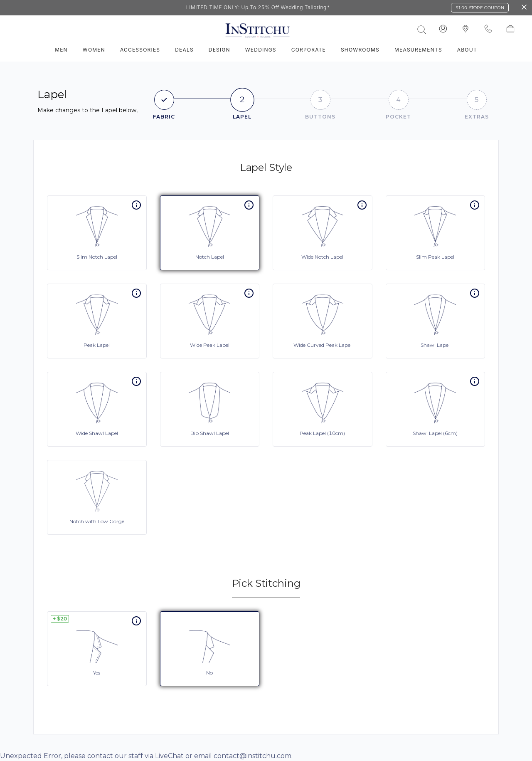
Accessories (140, 50)
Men (61, 50)
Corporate (309, 50)
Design (219, 50)
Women (94, 50)
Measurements (418, 50)
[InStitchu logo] (465, 29)
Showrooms (360, 50)
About (467, 50)
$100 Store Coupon (480, 8)
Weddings (261, 50)
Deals (184, 50)
